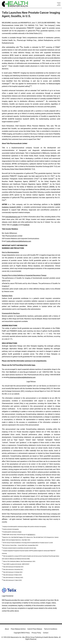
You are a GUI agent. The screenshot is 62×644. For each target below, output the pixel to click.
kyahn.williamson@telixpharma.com (19, 241)
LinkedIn (15, 225)
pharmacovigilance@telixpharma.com (23, 377)
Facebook (26, 225)
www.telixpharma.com (13, 217)
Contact (46, 633)
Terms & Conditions (51, 629)
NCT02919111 (31, 535)
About (7, 629)
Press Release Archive (18, 629)
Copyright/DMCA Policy (22, 633)
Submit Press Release (35, 629)
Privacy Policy (36, 633)
